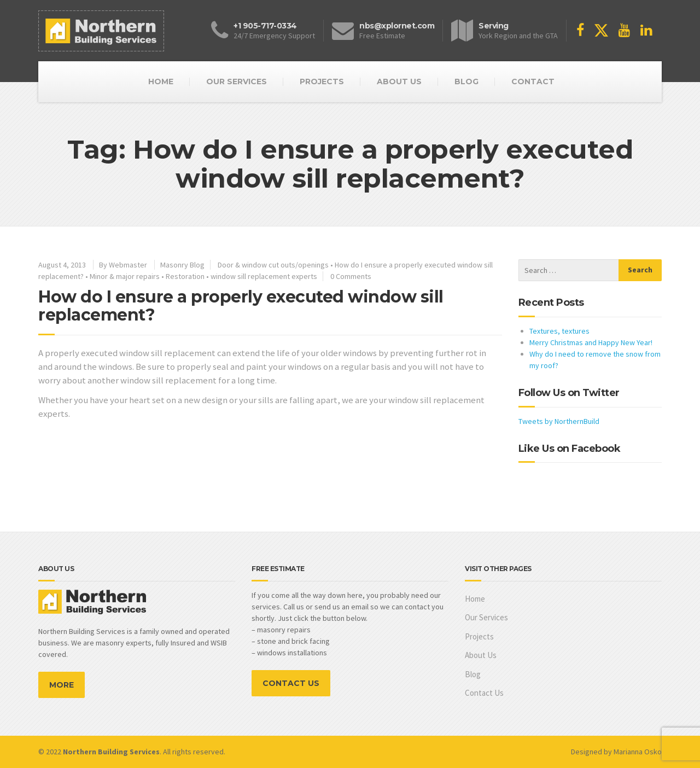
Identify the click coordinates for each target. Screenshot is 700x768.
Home (475, 599)
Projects (479, 636)
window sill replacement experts (264, 276)
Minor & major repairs (125, 276)
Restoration (185, 276)
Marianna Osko (638, 752)
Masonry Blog (182, 265)
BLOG (466, 82)
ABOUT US (399, 82)
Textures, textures (559, 331)
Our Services (486, 617)
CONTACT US (291, 683)
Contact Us (484, 693)
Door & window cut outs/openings (273, 265)
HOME (161, 82)
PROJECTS (322, 82)
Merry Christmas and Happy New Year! (591, 342)
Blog (473, 674)
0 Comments (351, 276)
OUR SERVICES (237, 82)
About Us (481, 655)
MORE (62, 685)
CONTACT (533, 82)
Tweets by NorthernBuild (559, 421)
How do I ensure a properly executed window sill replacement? (241, 306)
